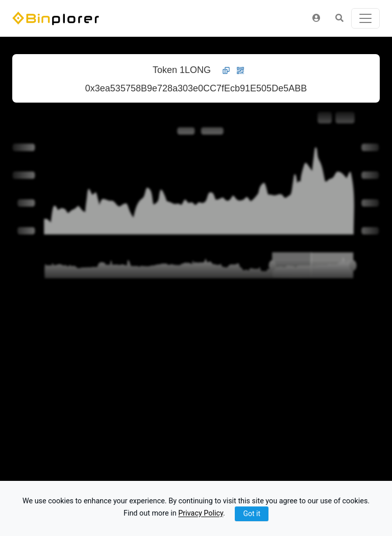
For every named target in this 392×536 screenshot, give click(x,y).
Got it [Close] (252, 514)
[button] (316, 18)
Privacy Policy (201, 514)
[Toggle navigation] (365, 18)
